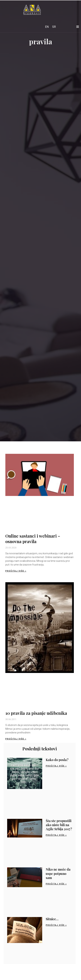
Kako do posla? (57, 760)
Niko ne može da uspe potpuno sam (58, 874)
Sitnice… (52, 919)
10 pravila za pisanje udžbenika (36, 713)
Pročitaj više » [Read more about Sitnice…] (56, 925)
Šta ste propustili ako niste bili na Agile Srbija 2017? (59, 825)
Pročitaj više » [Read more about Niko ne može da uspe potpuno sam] (56, 884)
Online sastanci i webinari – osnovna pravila (33, 539)
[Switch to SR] (54, 27)
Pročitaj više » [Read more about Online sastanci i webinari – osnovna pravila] (16, 571)
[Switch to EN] (47, 27)
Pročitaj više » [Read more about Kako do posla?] (56, 766)
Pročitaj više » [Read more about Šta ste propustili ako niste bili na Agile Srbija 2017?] (56, 835)
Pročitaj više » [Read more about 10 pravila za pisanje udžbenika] (16, 739)
